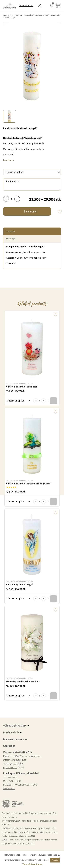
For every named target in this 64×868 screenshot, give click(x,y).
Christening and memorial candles (21, 15)
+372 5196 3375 (10, 764)
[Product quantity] (12, 199)
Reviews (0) (11, 239)
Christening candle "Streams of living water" (29, 484)
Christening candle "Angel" (20, 585)
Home (5, 15)
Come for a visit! (26, 6)
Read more (9, 160)
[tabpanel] (32, 65)
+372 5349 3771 (10, 777)
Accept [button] (55, 860)
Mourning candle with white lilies (23, 682)
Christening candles (41, 15)
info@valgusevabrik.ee (15, 760)
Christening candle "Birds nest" (22, 387)
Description (10, 231)
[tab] (9, 116)
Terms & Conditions (32, 864)
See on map (9, 789)
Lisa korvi (30, 211)
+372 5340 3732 (10, 767)
